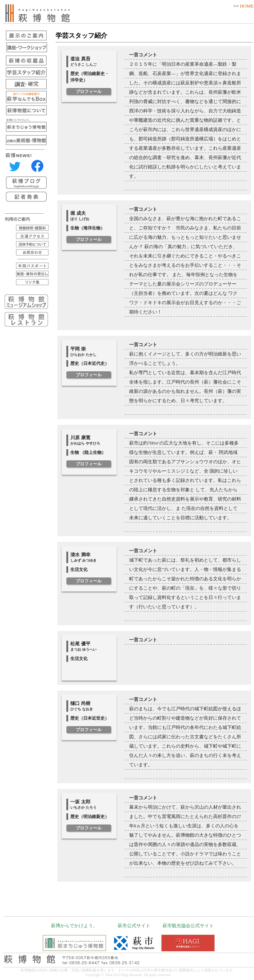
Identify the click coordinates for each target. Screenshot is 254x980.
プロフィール (89, 92)
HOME (247, 6)
